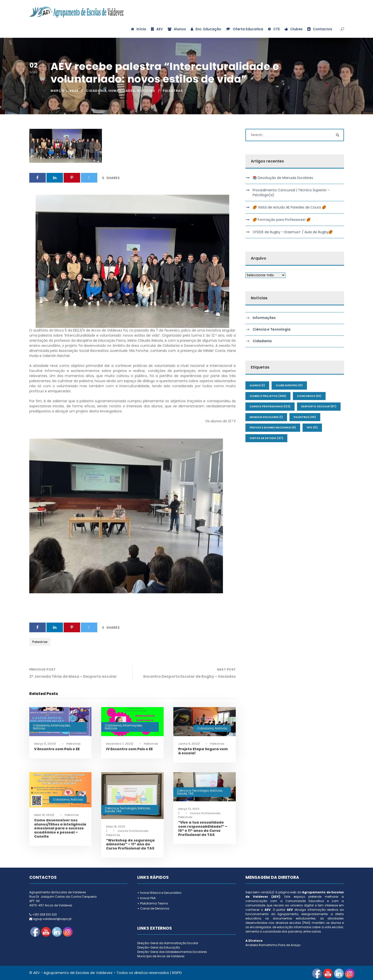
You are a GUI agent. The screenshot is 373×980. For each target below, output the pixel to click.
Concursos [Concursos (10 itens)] (309, 396)
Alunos (177, 29)
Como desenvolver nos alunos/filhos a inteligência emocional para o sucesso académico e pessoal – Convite (60, 828)
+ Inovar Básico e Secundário (159, 893)
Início (139, 29)
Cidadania (96, 91)
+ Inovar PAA (146, 898)
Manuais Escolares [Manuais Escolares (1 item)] (266, 417)
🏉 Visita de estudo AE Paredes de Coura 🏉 (289, 207)
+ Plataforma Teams (153, 903)
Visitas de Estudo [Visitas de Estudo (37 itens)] (266, 438)
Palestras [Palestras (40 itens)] (305, 417)
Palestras (173, 91)
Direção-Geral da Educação (159, 947)
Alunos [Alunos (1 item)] (257, 385)
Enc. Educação (206, 29)
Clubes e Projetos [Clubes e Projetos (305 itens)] (268, 396)
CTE (274, 29)
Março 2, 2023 (65, 91)
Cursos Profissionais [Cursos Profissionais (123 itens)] (270, 406)
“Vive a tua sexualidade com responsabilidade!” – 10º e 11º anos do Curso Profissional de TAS (203, 828)
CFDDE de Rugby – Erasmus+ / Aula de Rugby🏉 (293, 232)
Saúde (110, 811)
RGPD (177, 973)
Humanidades (122, 91)
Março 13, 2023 (189, 809)
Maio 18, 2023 (44, 815)
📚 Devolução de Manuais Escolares (283, 178)
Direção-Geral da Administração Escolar (168, 943)
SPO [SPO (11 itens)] (312, 427)
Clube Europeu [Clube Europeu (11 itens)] (289, 385)
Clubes (294, 29)
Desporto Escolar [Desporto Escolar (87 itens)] (319, 406)
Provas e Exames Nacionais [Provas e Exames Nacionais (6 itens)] (273, 427)
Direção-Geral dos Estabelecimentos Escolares (172, 952)
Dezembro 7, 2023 (119, 744)
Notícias (146, 91)
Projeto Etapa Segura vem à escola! (203, 751)
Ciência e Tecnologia (121, 808)
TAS (119, 811)
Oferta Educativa (245, 29)
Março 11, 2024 (44, 744)
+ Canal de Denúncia (153, 908)
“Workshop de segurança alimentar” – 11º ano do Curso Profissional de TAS (130, 844)
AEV (157, 29)
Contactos (320, 29)
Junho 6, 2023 (188, 744)
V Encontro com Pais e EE (57, 749)
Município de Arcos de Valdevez (161, 956)
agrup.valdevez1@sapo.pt (52, 919)
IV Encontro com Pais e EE (129, 749)
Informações (60, 725)
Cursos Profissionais (133, 831)
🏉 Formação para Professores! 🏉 (282, 220)
